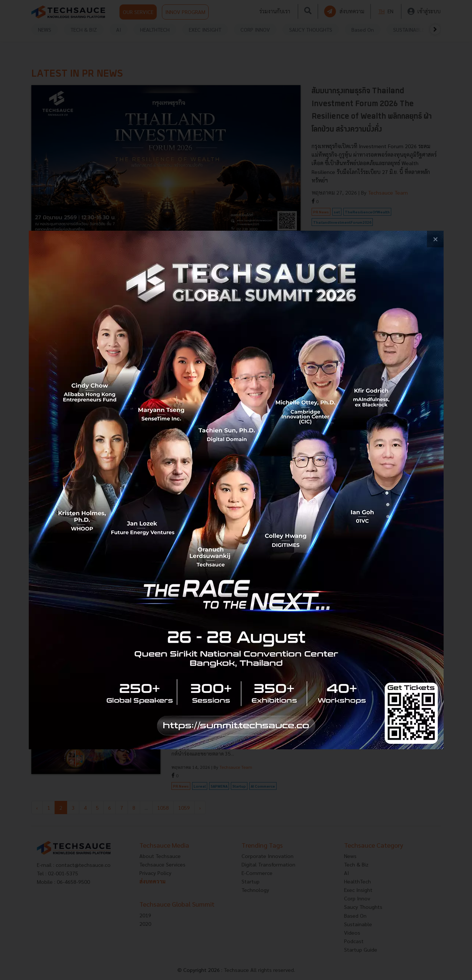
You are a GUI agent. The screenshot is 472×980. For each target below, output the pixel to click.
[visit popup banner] (236, 490)
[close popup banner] (435, 239)
